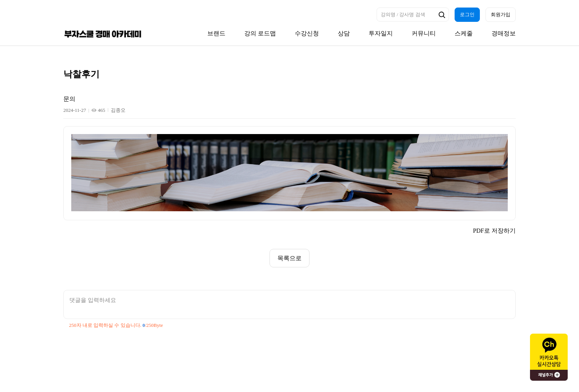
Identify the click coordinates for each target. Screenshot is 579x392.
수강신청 (307, 33)
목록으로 (289, 258)
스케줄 (464, 33)
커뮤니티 (424, 33)
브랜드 (216, 33)
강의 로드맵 (260, 33)
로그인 (467, 14)
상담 (344, 33)
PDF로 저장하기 (494, 231)
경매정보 (504, 33)
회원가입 (501, 14)
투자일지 (381, 33)
